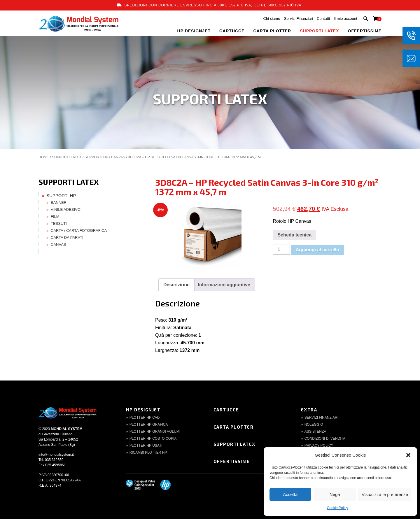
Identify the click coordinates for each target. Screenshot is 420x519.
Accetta (290, 494)
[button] (408, 455)
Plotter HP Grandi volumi (155, 432)
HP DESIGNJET (194, 31)
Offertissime (232, 461)
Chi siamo (272, 19)
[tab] (176, 285)
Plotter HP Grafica (149, 425)
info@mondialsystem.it (56, 455)
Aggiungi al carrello (317, 250)
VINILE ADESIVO (66, 209)
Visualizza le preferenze (385, 494)
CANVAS (118, 157)
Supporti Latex (235, 444)
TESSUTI (59, 223)
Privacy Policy (319, 446)
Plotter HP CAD (145, 418)
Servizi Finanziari (299, 19)
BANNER (59, 202)
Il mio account (345, 19)
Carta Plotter (234, 427)
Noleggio (314, 425)
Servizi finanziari (321, 418)
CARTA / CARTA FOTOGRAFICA (79, 230)
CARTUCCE (232, 31)
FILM (55, 216)
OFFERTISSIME (365, 31)
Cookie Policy (338, 508)
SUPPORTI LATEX (319, 31)
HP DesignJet (143, 410)
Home (44, 157)
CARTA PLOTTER (272, 31)
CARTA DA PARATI (67, 237)
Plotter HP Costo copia (153, 439)
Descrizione (176, 285)
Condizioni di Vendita (325, 439)
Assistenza (315, 432)
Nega (335, 494)
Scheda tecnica (295, 235)
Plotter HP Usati (146, 446)
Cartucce (226, 410)
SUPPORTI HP (96, 157)
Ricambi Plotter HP (148, 453)
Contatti (323, 19)
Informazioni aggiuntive (224, 285)
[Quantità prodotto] (281, 250)
